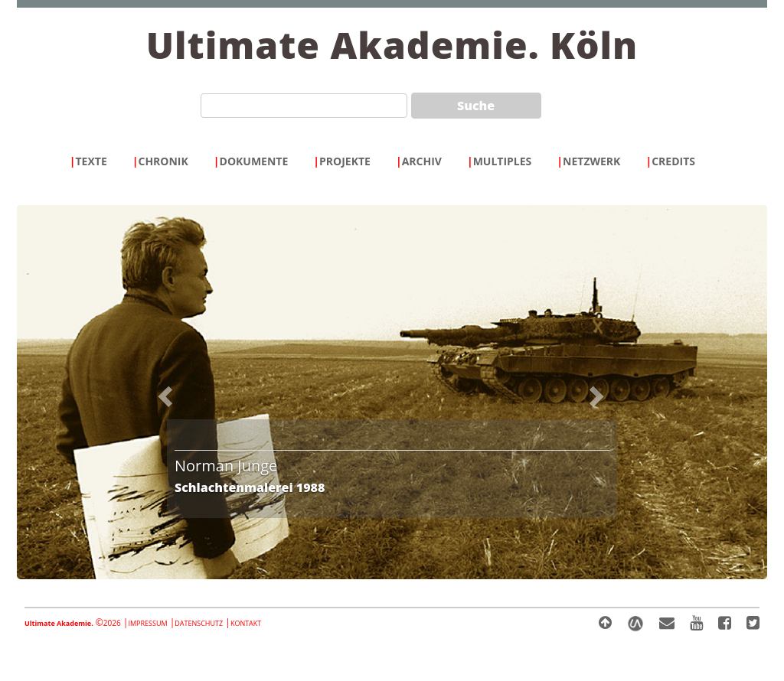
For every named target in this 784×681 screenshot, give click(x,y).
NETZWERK (588, 161)
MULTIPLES (499, 161)
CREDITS (670, 161)
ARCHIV (419, 161)
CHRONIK (160, 161)
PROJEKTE (342, 161)
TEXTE (88, 161)
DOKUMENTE (251, 161)
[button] (186, 392)
